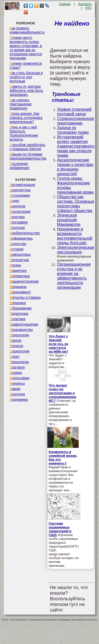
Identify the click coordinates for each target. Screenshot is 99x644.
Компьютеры (20, 254)
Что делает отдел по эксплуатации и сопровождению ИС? (62, 393)
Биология (18, 206)
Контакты (85, 4)
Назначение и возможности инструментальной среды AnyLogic (75, 236)
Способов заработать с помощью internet (27, 147)
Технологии (19, 362)
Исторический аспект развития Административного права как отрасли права (76, 146)
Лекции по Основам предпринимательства (28, 156)
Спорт (15, 357)
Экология (17, 394)
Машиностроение (24, 281)
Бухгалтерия (20, 212)
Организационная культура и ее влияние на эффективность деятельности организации (74, 276)
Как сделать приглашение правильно (21, 104)
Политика (18, 319)
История (17, 249)
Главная (65, 4)
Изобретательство (25, 233)
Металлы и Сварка (25, 297)
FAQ (89, 8)
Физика (16, 373)
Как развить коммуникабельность (27, 30)
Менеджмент (20, 292)
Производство (21, 330)
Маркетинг (18, 271)
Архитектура (20, 190)
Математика (20, 276)
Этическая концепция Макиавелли (69, 220)
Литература (19, 260)
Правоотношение (24, 324)
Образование (21, 308)
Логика (15, 265)
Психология (19, 335)
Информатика (21, 238)
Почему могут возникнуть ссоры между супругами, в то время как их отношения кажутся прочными (26, 48)
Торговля (17, 367)
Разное (16, 340)
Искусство (18, 244)
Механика (18, 303)
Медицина (18, 287)
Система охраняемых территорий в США (60, 529)
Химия (15, 389)
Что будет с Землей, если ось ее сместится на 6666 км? (58, 344)
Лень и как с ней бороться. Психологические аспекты (24, 133)
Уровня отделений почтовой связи (74, 112)
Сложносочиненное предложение (75, 121)
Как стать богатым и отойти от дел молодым (26, 77)
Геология (17, 228)
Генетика (17, 217)
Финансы (17, 383)
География (19, 222)
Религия (16, 346)
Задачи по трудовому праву (73, 130)
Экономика (19, 399)
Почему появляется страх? (26, 65)
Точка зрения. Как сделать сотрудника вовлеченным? (26, 118)
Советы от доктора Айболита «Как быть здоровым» (26, 91)
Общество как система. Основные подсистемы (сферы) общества (76, 204)
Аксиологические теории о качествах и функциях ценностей (75, 167)
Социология (20, 351)
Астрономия (20, 195)
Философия (20, 378)
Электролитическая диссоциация (76, 250)
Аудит (15, 201)
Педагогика (19, 314)
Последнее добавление (20, 166)
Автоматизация (22, 185)
